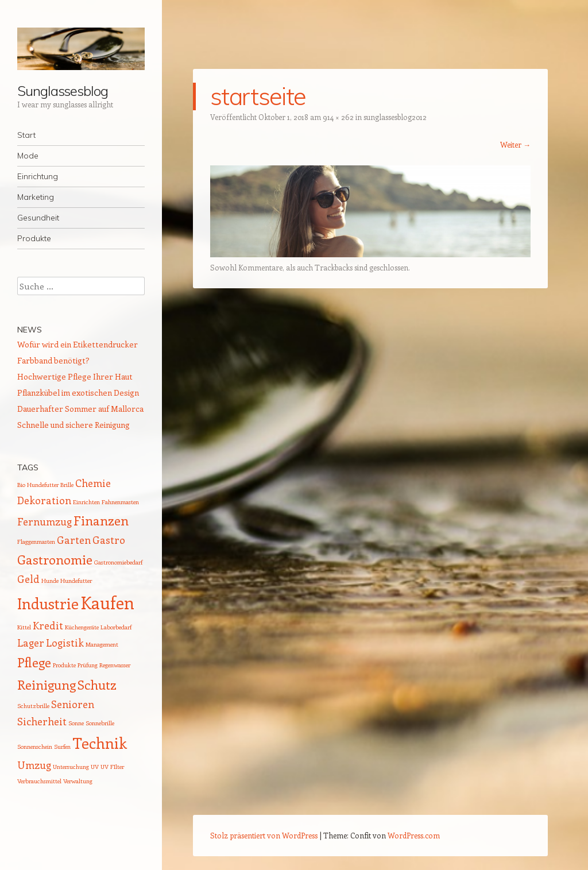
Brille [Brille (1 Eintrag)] (67, 485)
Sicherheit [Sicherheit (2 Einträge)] (42, 721)
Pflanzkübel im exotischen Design (78, 393)
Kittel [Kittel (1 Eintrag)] (24, 627)
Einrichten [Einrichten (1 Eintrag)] (86, 502)
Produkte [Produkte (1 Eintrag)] (64, 665)
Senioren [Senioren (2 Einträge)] (73, 704)
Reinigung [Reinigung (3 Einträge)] (47, 685)
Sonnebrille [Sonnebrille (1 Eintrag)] (100, 723)
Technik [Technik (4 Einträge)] (100, 743)
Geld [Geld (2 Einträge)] (28, 579)
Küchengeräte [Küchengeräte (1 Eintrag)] (82, 627)
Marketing (36, 197)
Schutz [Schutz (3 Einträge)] (97, 685)
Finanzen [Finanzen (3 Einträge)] (101, 520)
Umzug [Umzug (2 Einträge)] (34, 765)
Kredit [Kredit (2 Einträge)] (48, 625)
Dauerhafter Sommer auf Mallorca (80, 409)
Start (26, 135)
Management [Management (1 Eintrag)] (102, 644)
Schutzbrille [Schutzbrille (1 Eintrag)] (33, 706)
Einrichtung (38, 176)
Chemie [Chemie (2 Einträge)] (93, 483)
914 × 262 (338, 117)
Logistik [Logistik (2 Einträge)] (65, 643)
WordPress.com (414, 835)
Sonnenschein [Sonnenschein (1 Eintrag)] (35, 747)
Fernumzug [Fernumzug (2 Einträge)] (45, 521)
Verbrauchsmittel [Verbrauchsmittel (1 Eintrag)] (39, 781)
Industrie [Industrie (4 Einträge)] (48, 603)
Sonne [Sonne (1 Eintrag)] (76, 723)
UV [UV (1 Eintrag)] (95, 767)
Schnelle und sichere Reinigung (73, 425)
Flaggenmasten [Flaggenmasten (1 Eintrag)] (36, 542)
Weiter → (515, 144)
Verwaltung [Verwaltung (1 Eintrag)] (78, 781)
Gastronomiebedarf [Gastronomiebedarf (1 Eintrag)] (118, 562)
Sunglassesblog (63, 91)
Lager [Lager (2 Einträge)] (31, 643)
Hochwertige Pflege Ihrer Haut (75, 376)
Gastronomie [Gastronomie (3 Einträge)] (55, 559)
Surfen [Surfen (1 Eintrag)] (62, 747)
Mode (28, 156)
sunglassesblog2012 (395, 117)
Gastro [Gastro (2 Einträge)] (109, 540)
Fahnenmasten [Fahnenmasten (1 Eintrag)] (120, 502)
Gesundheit (38, 218)
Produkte (34, 238)
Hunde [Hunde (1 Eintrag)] (50, 581)
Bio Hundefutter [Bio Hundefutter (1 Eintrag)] (38, 485)
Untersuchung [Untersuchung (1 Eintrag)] (71, 767)
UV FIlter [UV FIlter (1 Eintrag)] (112, 767)
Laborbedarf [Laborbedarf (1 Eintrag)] (116, 627)
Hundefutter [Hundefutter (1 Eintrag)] (76, 581)
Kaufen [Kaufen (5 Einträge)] (107, 602)
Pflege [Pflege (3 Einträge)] (34, 662)
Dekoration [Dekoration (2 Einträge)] (44, 500)
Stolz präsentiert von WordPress (264, 835)
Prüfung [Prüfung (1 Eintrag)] (88, 665)
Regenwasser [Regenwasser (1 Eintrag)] (115, 665)
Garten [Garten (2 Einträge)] (74, 540)
